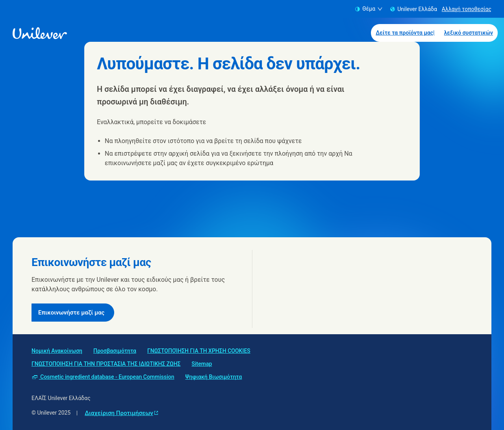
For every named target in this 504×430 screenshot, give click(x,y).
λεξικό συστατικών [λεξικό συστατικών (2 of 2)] (469, 33)
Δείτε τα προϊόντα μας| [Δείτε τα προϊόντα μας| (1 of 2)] (405, 33)
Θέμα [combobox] (369, 9)
